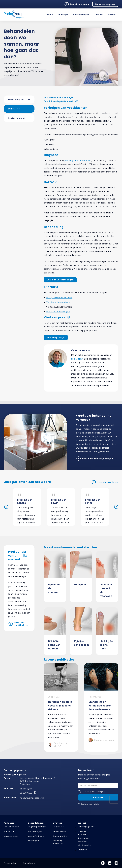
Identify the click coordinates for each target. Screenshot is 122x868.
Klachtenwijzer (16, 100)
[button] (31, 100)
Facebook (82, 850)
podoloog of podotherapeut (78, 160)
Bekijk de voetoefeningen (60, 280)
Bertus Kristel (59, 831)
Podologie (63, 15)
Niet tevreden (84, 845)
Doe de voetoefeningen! (58, 311)
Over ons (98, 15)
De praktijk (58, 827)
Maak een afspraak (105, 4)
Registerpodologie (37, 827)
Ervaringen (33, 841)
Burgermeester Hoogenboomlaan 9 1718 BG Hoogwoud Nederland (37, 781)
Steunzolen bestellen (83, 840)
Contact (112, 15)
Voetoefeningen (17, 118)
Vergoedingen (11, 836)
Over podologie (11, 827)
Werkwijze (9, 831)
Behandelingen (81, 15)
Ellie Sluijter (77, 359)
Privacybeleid (10, 863)
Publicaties (14, 109)
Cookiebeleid (29, 863)
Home (50, 15)
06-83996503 (26, 789)
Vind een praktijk (56, 337)
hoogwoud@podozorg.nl (32, 798)
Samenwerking (60, 836)
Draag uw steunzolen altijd (59, 298)
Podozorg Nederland (58, 842)
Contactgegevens (86, 827)
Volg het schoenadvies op (59, 302)
